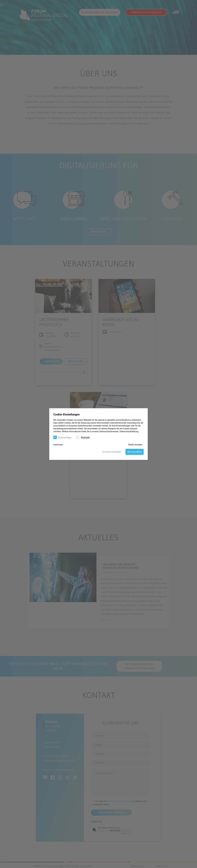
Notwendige (62, 437)
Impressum (58, 444)
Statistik (83, 437)
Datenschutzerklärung (129, 431)
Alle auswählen (135, 452)
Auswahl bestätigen (112, 452)
